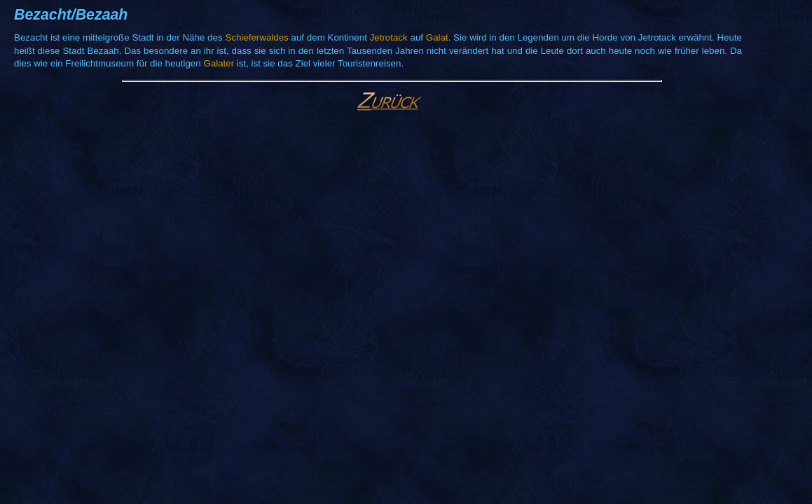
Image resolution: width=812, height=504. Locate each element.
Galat (437, 37)
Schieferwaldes (256, 37)
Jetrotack (389, 37)
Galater (219, 63)
